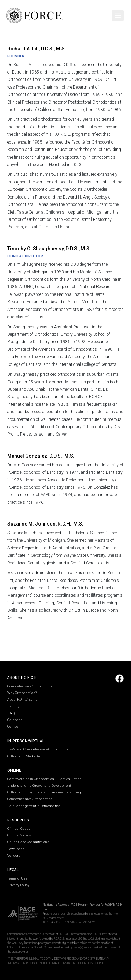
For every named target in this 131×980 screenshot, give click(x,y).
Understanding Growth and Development (39, 786)
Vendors (14, 856)
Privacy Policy (18, 885)
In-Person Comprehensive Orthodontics (38, 749)
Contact (13, 726)
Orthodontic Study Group (26, 756)
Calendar (15, 720)
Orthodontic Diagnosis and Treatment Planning (44, 792)
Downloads (16, 849)
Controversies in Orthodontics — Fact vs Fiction (44, 779)
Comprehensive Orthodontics (30, 686)
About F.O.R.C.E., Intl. (23, 699)
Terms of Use (17, 878)
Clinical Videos (19, 835)
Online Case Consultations (28, 842)
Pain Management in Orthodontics (34, 806)
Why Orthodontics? (22, 693)
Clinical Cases (19, 829)
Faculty (13, 706)
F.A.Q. (11, 713)
